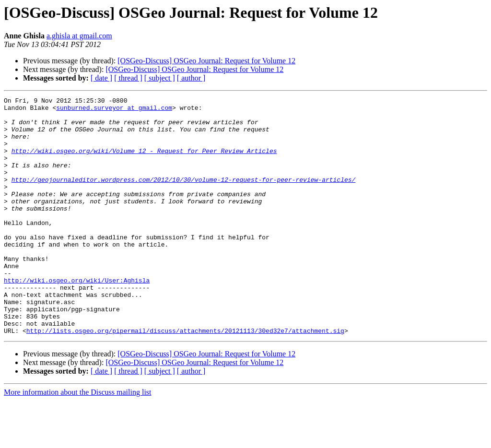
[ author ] (191, 78)
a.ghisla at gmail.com (79, 36)
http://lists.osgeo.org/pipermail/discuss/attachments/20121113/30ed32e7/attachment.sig (185, 378)
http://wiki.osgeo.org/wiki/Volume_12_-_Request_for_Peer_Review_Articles (144, 162)
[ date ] (101, 78)
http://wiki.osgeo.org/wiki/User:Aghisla (77, 318)
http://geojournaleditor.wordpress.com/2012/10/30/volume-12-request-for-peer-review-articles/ (184, 197)
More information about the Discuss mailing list (78, 440)
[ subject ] (160, 78)
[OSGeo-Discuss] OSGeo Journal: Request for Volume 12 (206, 61)
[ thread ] (128, 78)
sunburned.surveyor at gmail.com (114, 110)
